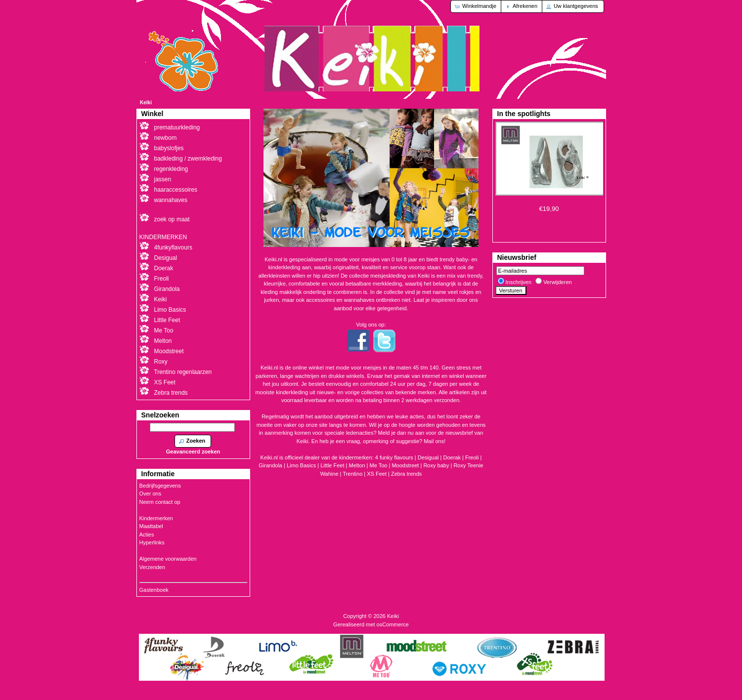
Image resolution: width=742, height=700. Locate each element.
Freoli (472, 457)
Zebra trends (406, 474)
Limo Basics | (304, 465)
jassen (163, 179)
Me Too (379, 465)
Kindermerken (156, 518)
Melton (357, 465)
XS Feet (377, 474)
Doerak (452, 457)
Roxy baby (436, 465)
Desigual (166, 258)
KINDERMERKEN (163, 237)
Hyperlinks (152, 542)
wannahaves (171, 200)
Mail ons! (435, 441)
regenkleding (171, 169)
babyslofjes (169, 148)
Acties (147, 535)
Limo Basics (170, 310)
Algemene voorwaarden (168, 559)
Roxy (161, 362)
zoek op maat (172, 219)
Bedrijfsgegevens (160, 486)
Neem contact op (160, 502)
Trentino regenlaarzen (183, 372)
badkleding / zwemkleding (188, 159)
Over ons (151, 494)
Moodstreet (405, 465)
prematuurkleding (177, 127)
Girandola (167, 289)
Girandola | (273, 465)
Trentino (352, 474)
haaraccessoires (176, 190)
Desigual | (431, 457)
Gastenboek (154, 590)
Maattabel (151, 526)
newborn (166, 138)
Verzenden (153, 567)
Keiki (146, 103)
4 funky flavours (395, 457)
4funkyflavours (173, 247)
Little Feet (332, 465)
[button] (476, 6)
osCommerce (393, 624)
